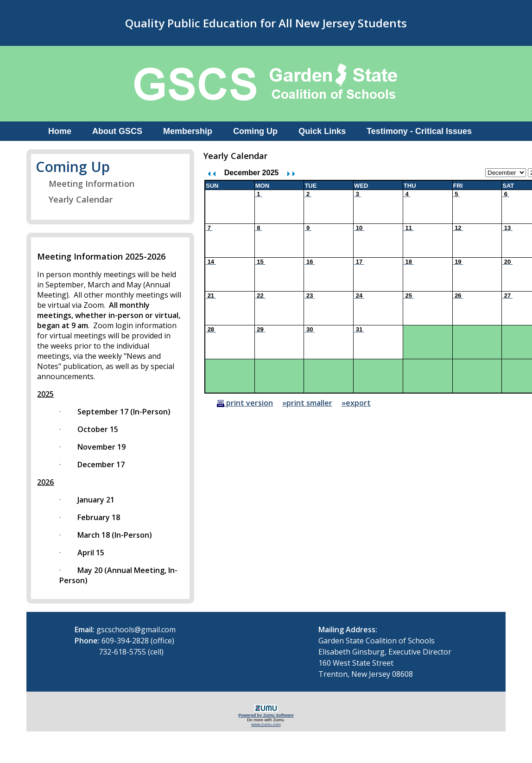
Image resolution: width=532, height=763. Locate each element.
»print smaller (307, 403)
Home (60, 131)
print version (245, 403)
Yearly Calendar (75, 199)
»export (356, 403)
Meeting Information (86, 184)
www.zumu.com (266, 725)
